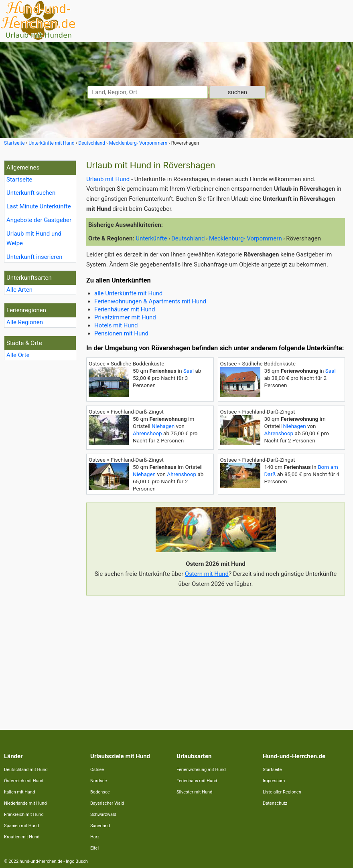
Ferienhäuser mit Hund (125, 309)
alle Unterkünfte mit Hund (128, 293)
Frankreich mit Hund (24, 815)
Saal (189, 371)
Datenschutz (275, 803)
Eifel (94, 848)
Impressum (274, 781)
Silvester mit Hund (194, 792)
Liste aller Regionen (282, 792)
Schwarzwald (103, 815)
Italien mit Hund (19, 792)
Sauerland (100, 826)
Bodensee (100, 792)
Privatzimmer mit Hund (125, 317)
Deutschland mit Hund (26, 770)
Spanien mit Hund (21, 826)
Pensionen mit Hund (121, 333)
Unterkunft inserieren (34, 257)
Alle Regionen (25, 322)
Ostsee (97, 770)
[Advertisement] (216, 658)
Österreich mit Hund (24, 781)
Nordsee (98, 781)
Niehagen (163, 426)
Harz (95, 837)
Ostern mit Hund (207, 574)
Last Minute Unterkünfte (39, 206)
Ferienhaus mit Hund (197, 781)
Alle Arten (19, 290)
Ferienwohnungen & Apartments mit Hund (150, 301)
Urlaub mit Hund (108, 179)
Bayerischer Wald (107, 803)
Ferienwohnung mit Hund (201, 770)
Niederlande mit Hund (25, 803)
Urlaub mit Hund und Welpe (34, 239)
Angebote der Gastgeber (39, 220)
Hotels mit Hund (116, 325)
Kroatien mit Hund (22, 837)
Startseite (19, 180)
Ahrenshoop (147, 433)
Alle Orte (18, 355)
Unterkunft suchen (31, 193)
